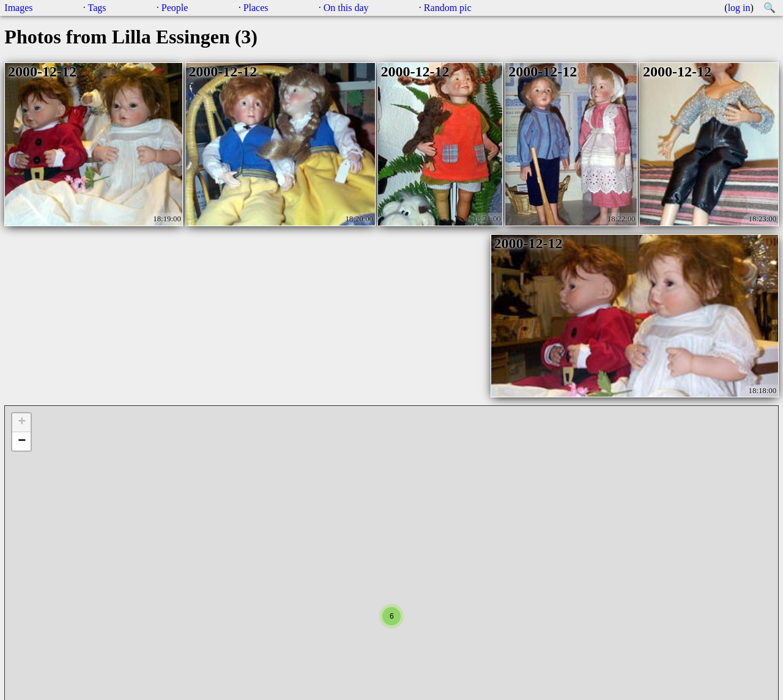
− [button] (22, 441)
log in (739, 8)
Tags (97, 8)
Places (256, 8)
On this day (346, 8)
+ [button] (22, 422)
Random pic (448, 8)
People (175, 8)
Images (18, 8)
